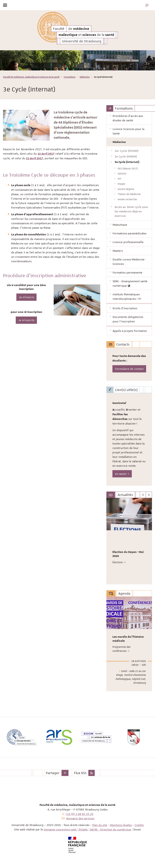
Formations (70, 77)
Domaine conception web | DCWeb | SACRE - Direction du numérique (87, 829)
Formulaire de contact (129, 369)
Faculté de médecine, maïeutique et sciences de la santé (31, 77)
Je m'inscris (26, 297)
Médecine (85, 77)
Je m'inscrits (26, 320)
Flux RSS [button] (80, 773)
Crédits (139, 825)
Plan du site (100, 825)
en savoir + (122, 474)
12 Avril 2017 (46, 154)
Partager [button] (53, 773)
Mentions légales (121, 825)
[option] (77, 60)
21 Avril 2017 (35, 158)
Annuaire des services (80, 818)
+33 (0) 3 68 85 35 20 (79, 814)
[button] (147, 5)
